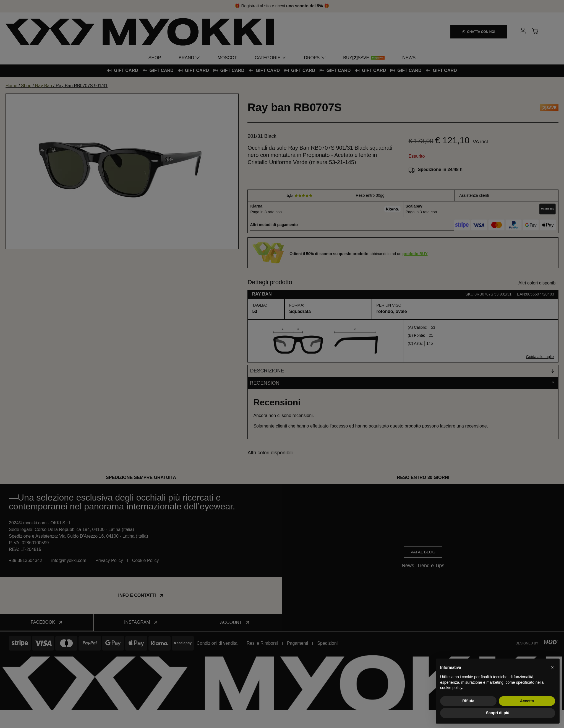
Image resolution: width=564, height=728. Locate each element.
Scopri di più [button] (498, 713)
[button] (552, 667)
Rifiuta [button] (468, 701)
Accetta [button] (527, 701)
